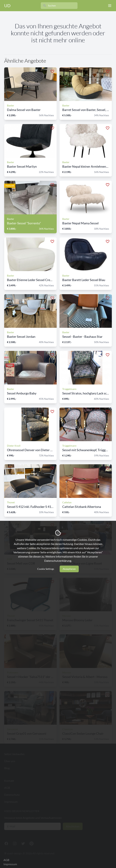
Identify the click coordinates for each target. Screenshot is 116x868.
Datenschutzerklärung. (58, 561)
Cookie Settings (46, 569)
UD (7, 6)
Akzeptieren (69, 569)
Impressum (10, 864)
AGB (6, 860)
